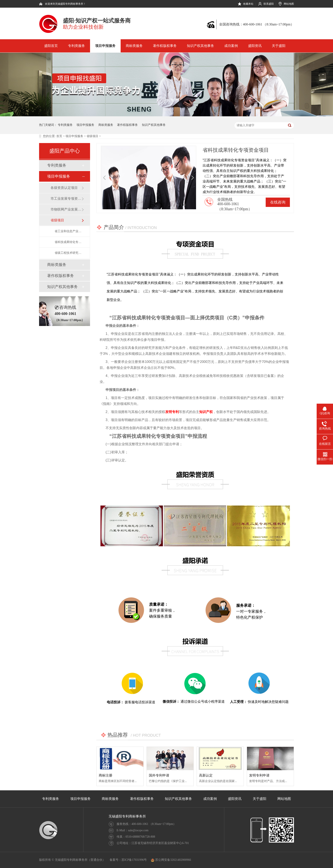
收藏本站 (248, 4)
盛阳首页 (51, 46)
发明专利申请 (259, 775)
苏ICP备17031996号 (134, 860)
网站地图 (289, 4)
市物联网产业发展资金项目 (66, 209)
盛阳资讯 (255, 46)
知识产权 (206, 412)
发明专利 (172, 412)
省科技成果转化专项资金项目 (68, 242)
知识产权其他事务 (200, 46)
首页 (59, 136)
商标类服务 (134, 46)
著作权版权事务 (165, 46)
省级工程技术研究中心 (68, 253)
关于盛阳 (279, 46)
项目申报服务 (105, 46)
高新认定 (206, 775)
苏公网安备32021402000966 (171, 860)
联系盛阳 (269, 4)
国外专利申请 (159, 775)
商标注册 (106, 775)
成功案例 (231, 46)
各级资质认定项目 (64, 188)
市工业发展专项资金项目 (66, 199)
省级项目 (92, 136)
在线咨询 (278, 202)
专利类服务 (76, 46)
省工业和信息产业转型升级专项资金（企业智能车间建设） (68, 231)
